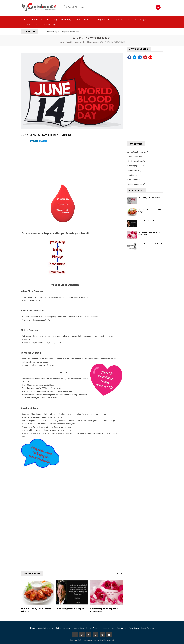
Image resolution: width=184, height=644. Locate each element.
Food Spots (31, 25)
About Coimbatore (40, 20)
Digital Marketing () (136, 184)
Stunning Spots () (136, 166)
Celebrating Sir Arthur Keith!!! (149, 198)
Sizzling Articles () (136, 161)
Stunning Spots (122, 20)
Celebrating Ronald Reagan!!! (150, 221)
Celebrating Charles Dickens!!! (150, 244)
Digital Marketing (63, 20)
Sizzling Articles (102, 20)
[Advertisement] (72, 163)
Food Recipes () (135, 156)
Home (62, 42)
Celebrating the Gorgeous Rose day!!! (63, 32)
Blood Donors (89, 42)
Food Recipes (83, 20)
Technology (140, 20)
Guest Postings (49, 25)
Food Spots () (134, 175)
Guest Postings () (135, 180)
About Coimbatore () (138, 152)
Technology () (134, 170)
